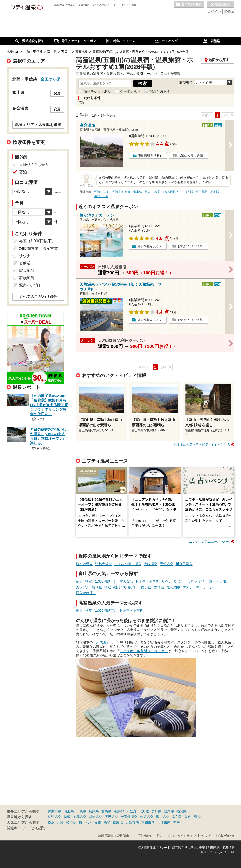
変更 (57, 93)
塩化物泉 (174, 587)
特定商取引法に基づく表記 (187, 848)
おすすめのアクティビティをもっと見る (202, 444)
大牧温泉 (151, 564)
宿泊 (79, 581)
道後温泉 (147, 817)
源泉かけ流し (86, 593)
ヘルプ (206, 836)
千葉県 (81, 811)
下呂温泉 (111, 817)
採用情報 (229, 848)
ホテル (192, 581)
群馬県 (106, 811)
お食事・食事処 (147, 581)
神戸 (176, 822)
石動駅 (215, 192)
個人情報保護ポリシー (153, 848)
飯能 (107, 822)
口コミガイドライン (182, 836)
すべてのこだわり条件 (38, 297)
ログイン (214, 12)
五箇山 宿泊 (102, 192)
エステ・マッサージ (198, 587)
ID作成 (229, 12)
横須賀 (71, 822)
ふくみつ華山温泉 (128, 564)
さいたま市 (93, 822)
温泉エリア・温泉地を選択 (38, 125)
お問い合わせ (225, 836)
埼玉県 (69, 811)
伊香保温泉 (129, 817)
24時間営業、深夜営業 (39, 248)
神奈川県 (54, 811)
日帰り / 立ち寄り (34, 165)
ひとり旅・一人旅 (213, 581)
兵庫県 (94, 811)
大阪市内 (132, 822)
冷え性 (179, 581)
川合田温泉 (184, 564)
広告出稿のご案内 (150, 836)
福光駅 (189, 192)
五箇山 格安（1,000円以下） (163, 192)
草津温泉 (54, 817)
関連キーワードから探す (27, 828)
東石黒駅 (202, 192)
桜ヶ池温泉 (84, 564)
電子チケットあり (97, 91)
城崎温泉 (95, 817)
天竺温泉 (167, 564)
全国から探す (52, 79)
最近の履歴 (221, 5)
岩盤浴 (25, 263)
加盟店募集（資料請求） (115, 836)
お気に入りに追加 (190, 155)
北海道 (144, 811)
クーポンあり (130, 91)
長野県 (156, 811)
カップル (83, 587)
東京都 (119, 811)
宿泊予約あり (160, 91)
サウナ (167, 581)
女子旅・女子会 (153, 587)
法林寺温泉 (104, 564)
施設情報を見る (149, 155)
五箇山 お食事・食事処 (127, 192)
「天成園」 (101, 642)
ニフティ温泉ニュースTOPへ (209, 542)
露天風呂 (126, 581)
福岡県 (181, 811)
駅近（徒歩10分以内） (121, 587)
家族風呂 (27, 278)
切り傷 (97, 587)
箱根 (67, 817)
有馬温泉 (80, 817)
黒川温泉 (162, 817)
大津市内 (164, 822)
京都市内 (148, 822)
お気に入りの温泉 (189, 5)
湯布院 (177, 817)
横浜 (51, 822)
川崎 (60, 822)
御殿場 (118, 822)
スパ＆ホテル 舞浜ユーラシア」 (144, 651)
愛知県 (169, 811)
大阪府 (131, 811)
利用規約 (214, 848)
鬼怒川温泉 (193, 817)
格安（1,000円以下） (101, 581)
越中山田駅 (101, 196)
